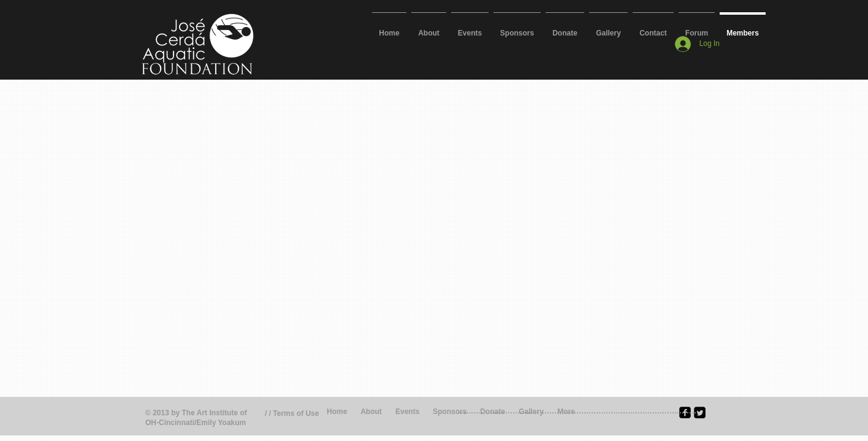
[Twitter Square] (700, 413)
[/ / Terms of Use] (299, 414)
